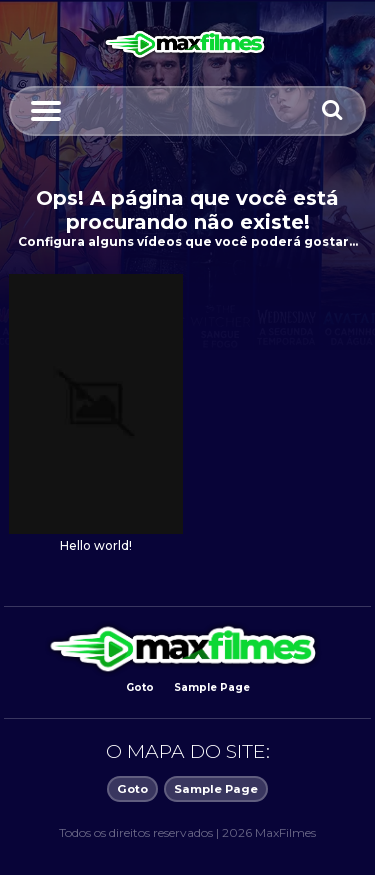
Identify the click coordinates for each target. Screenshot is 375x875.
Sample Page (212, 687)
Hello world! (96, 546)
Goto (140, 687)
